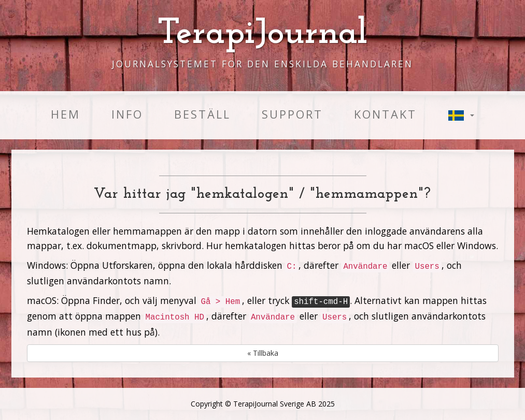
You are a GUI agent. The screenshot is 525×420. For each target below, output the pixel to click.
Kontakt (385, 114)
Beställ (202, 114)
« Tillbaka (263, 353)
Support (292, 114)
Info (127, 114)
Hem (66, 114)
